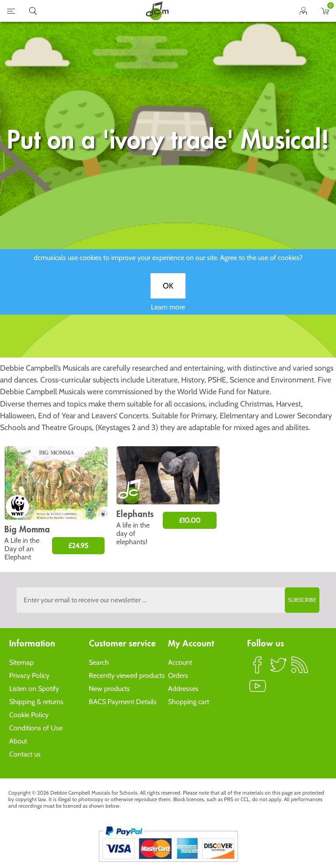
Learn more (168, 311)
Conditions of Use (36, 728)
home (157, 11)
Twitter (279, 669)
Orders (178, 675)
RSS (300, 669)
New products (109, 689)
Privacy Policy (29, 675)
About (18, 741)
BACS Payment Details (123, 702)
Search (99, 662)
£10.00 (190, 520)
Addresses (183, 689)
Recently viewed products (127, 675)
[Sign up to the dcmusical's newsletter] (168, 600)
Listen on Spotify (34, 689)
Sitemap (21, 662)
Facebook (258, 669)
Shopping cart (189, 702)
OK (168, 290)
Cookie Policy (29, 715)
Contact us (25, 754)
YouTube (258, 690)
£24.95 (78, 546)
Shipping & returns (36, 702)
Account (180, 662)
